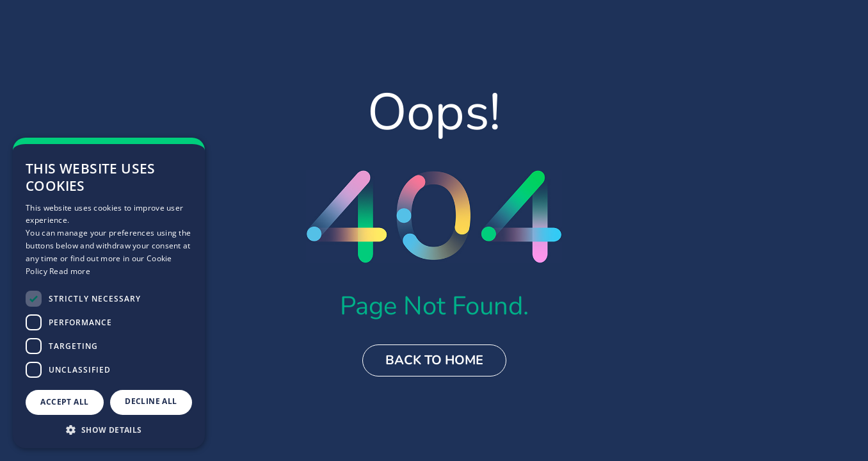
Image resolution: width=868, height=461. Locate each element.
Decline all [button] (151, 401)
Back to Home (434, 360)
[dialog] (109, 293)
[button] (109, 429)
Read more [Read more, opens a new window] (70, 271)
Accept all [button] (64, 402)
